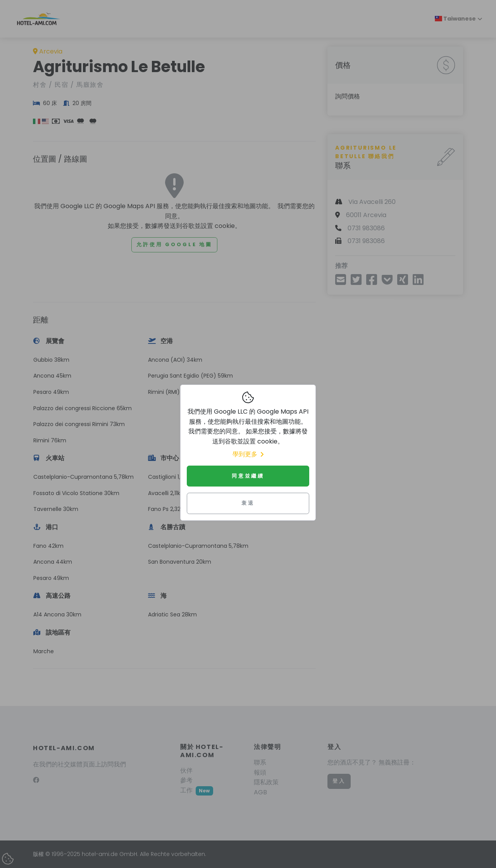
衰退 (248, 503)
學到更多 (248, 454)
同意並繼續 (248, 476)
